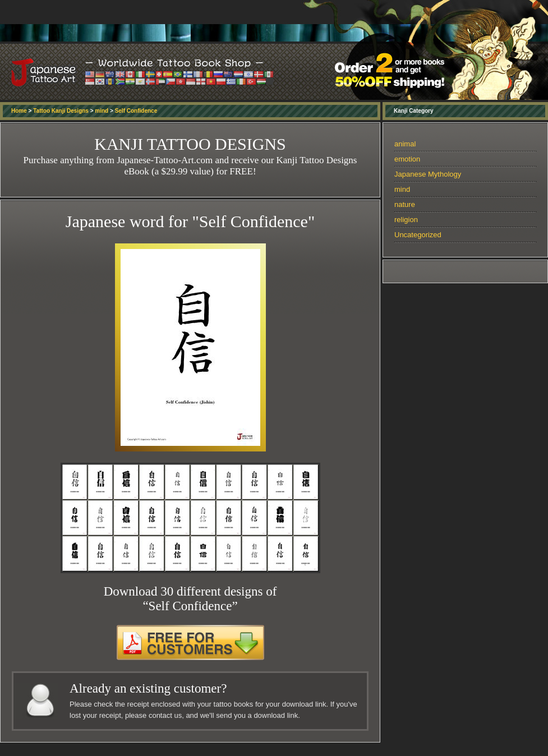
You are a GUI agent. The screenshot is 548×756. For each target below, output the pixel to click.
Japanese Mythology (428, 174)
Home (19, 111)
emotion (407, 159)
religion (406, 220)
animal (405, 144)
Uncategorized (418, 235)
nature (405, 204)
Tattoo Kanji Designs (61, 111)
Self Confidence (136, 111)
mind (102, 111)
